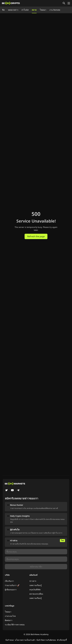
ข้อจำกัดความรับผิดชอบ (46, 640)
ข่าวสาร (33, 581)
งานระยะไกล (10, 616)
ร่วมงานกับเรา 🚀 (12, 585)
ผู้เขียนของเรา (11, 590)
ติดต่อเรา (9, 620)
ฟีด (3, 10)
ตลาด (34, 10)
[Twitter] (6, 490)
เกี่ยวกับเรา (9, 581)
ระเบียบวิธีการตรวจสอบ (15, 625)
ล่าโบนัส (25, 10)
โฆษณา (43, 10)
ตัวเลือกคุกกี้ (62, 640)
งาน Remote (55, 10)
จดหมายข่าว (13, 10)
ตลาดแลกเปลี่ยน (36, 594)
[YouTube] (12, 490)
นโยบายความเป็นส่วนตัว (25, 640)
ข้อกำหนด (10, 640)
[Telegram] (18, 490)
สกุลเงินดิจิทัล (35, 590)
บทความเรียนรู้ (36, 585)
